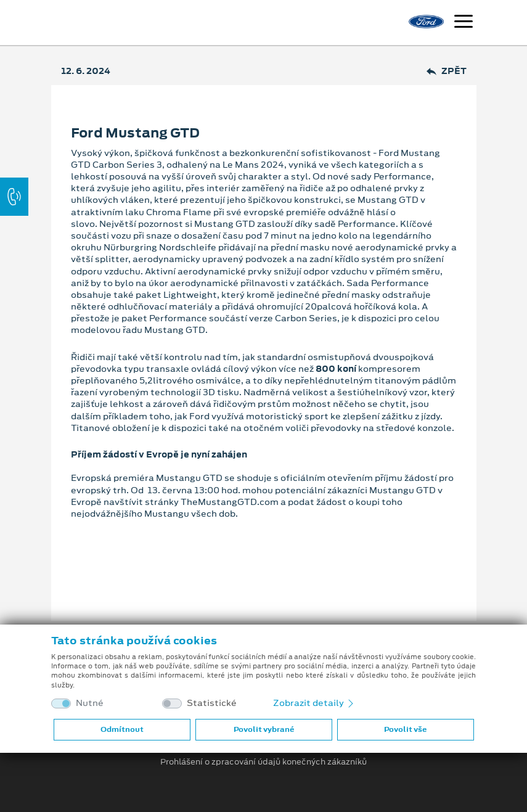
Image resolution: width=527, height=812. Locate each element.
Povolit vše (405, 729)
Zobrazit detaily (314, 703)
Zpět (447, 71)
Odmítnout (122, 729)
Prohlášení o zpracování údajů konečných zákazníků (263, 762)
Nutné (90, 703)
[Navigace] (464, 23)
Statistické (212, 703)
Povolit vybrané (264, 729)
